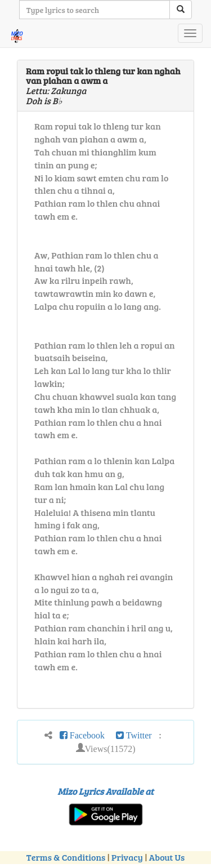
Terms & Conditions (66, 857)
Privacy (127, 857)
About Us (167, 857)
